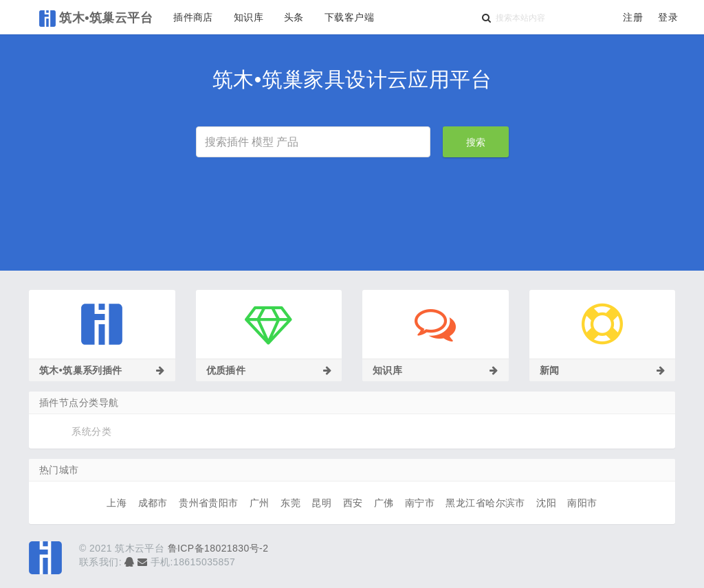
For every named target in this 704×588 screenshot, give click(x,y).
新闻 (603, 370)
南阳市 (582, 503)
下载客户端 (349, 17)
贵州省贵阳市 (209, 503)
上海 (117, 503)
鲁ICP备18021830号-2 (218, 548)
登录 (668, 17)
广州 (260, 503)
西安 (353, 503)
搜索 (476, 142)
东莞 (290, 503)
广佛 (384, 503)
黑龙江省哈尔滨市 (485, 503)
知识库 (249, 17)
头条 (294, 17)
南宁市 (420, 503)
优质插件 (269, 370)
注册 (633, 17)
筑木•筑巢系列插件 (102, 370)
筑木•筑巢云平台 (96, 19)
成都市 (153, 503)
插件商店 (193, 17)
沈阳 (546, 503)
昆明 (321, 503)
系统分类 (91, 431)
